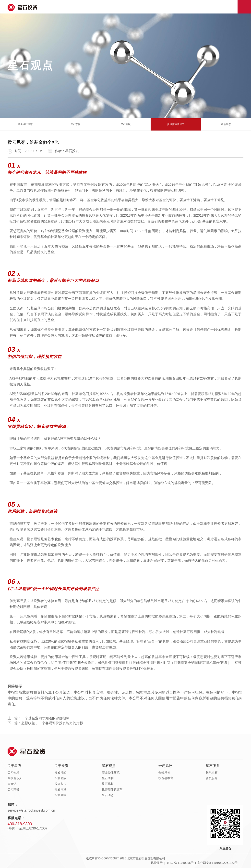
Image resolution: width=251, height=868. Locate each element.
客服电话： (16, 818)
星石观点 (109, 766)
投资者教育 (166, 778)
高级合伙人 (15, 778)
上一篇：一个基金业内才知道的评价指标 (38, 718)
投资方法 (60, 784)
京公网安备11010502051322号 (217, 863)
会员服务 (212, 778)
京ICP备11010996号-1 (181, 863)
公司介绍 (13, 773)
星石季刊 (75, 124)
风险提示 (157, 863)
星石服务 (213, 766)
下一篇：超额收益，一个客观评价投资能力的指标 (45, 723)
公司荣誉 (13, 789)
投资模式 (60, 773)
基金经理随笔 (25, 124)
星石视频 (126, 124)
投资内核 (60, 789)
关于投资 (61, 766)
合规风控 (165, 766)
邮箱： (13, 804)
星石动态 (226, 124)
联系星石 (212, 773)
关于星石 (14, 766)
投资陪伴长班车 (176, 124)
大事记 (12, 784)
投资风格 (60, 795)
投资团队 (60, 778)
